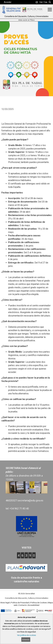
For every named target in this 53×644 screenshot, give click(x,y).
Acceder (8, 2)
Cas (46, 2)
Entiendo (26, 640)
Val (41, 2)
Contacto (23, 605)
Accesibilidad (34, 605)
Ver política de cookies (26, 635)
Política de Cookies (39, 603)
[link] (37, 2)
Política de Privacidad (20, 603)
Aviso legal (5, 603)
